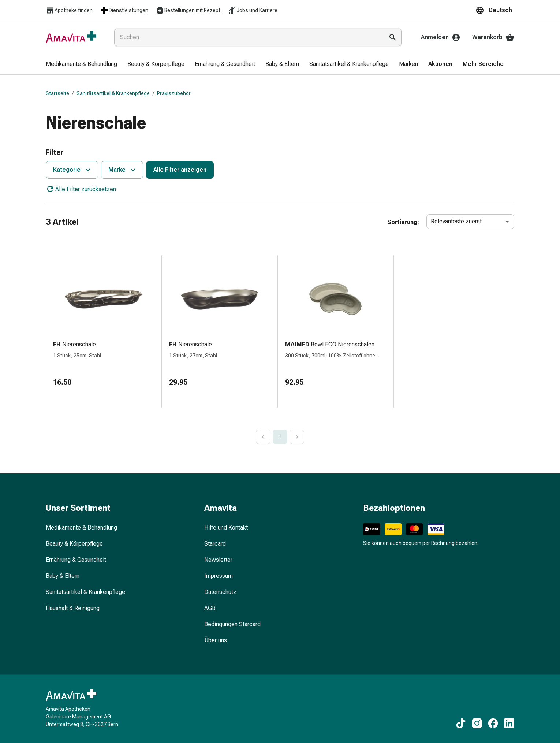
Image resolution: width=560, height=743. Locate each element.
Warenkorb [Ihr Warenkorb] (493, 37)
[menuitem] (81, 64)
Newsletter (218, 560)
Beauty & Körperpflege (74, 544)
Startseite (57, 93)
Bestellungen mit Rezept (188, 10)
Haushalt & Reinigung (73, 608)
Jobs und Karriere (253, 10)
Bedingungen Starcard (232, 624)
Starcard (215, 544)
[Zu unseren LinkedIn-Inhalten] (509, 723)
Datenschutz (220, 592)
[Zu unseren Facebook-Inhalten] (493, 723)
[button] (495, 10)
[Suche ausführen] (393, 37)
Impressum (219, 576)
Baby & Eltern (63, 576)
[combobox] (248, 37)
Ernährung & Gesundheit (76, 560)
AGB (210, 608)
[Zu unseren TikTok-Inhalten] (461, 723)
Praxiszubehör (174, 93)
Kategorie (73, 170)
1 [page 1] (280, 436)
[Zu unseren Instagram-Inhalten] (477, 723)
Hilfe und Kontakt (226, 527)
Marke (123, 170)
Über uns (216, 640)
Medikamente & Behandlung (81, 527)
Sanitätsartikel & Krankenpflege (113, 93)
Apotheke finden (69, 10)
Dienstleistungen (124, 10)
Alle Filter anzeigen (180, 170)
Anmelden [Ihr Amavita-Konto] (441, 37)
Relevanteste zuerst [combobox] (456, 221)
